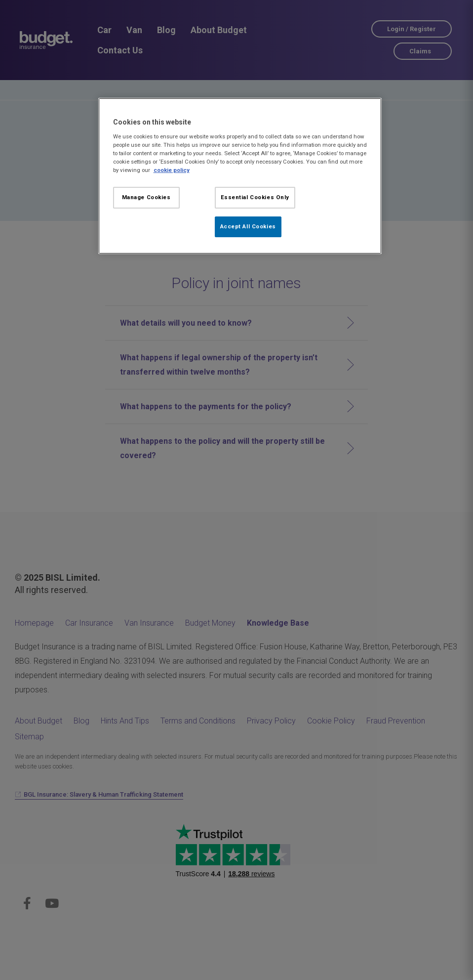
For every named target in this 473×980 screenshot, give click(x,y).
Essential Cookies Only (255, 197)
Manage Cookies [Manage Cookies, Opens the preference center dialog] (146, 197)
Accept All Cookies (248, 226)
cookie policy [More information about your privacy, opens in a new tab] (172, 170)
